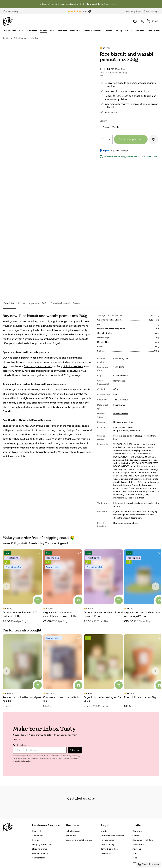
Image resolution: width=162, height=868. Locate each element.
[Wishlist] (135, 21)
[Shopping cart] (152, 21)
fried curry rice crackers (38, 366)
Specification (119, 405)
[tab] (9, 303)
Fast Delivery (10, 11)
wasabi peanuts (67, 371)
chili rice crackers (73, 366)
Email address (20, 745)
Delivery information (123, 422)
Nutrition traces (121, 414)
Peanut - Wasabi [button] (111, 127)
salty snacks (37, 439)
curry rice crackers (23, 443)
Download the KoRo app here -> (102, 4)
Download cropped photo (125, 523)
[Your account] (142, 21)
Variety (103, 121)
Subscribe (75, 750)
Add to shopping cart (131, 139)
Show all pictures (148, 864)
